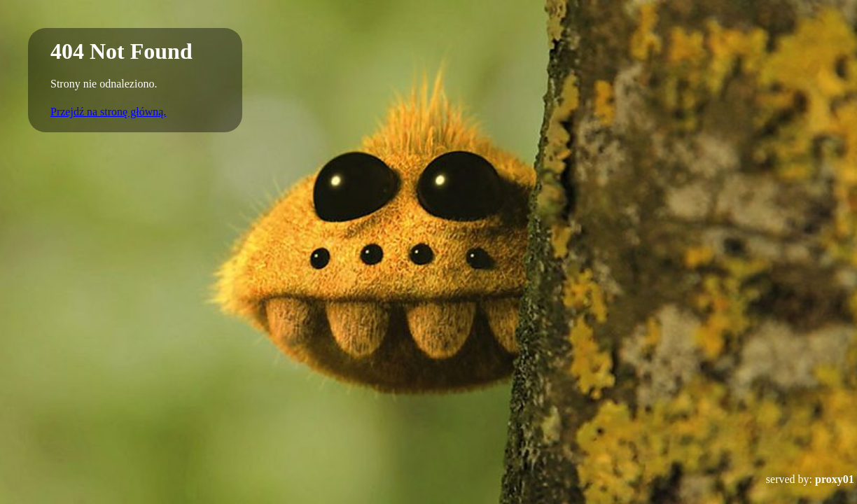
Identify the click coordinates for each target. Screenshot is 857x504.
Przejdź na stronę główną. (108, 112)
